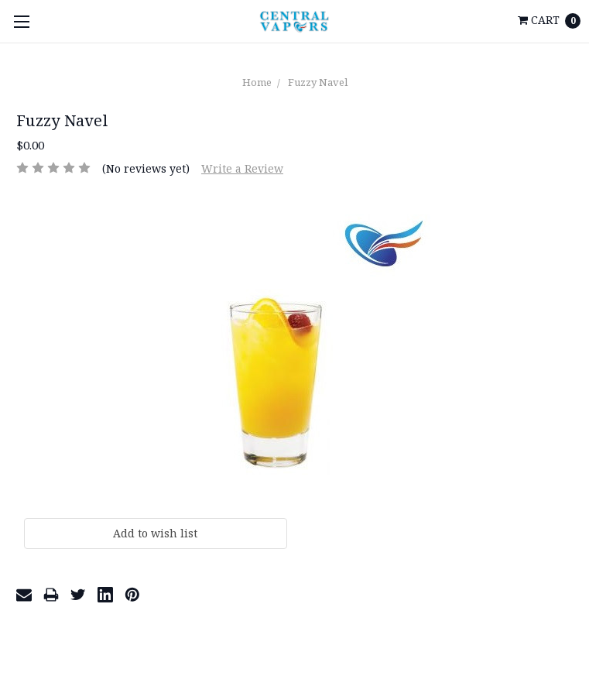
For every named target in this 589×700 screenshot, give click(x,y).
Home (257, 82)
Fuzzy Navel (318, 82)
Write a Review (242, 168)
